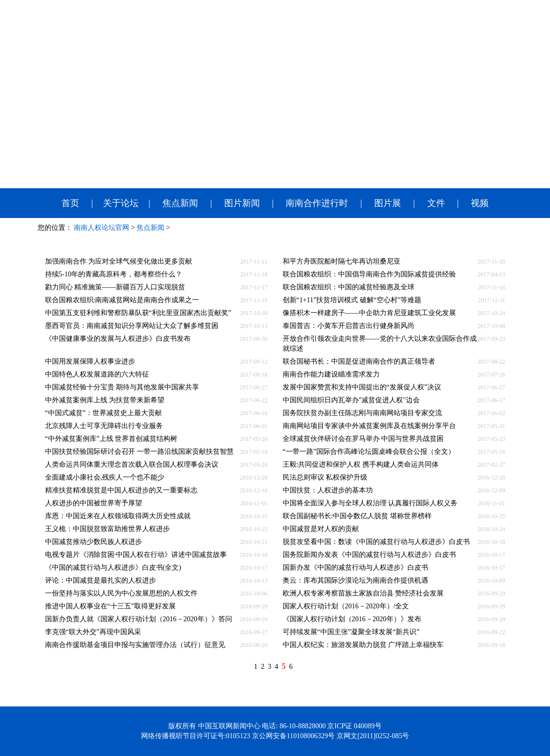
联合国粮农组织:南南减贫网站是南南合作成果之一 (122, 300)
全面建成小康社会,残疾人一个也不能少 (105, 477)
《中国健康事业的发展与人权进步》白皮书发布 (118, 339)
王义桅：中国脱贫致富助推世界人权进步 (107, 529)
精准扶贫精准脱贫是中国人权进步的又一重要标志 (121, 490)
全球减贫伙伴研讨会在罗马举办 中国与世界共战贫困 (363, 439)
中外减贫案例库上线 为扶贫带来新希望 (105, 400)
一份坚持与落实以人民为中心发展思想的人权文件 (121, 593)
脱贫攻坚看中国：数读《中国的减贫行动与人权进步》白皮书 (376, 542)
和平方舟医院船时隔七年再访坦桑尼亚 (342, 261)
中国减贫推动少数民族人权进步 (94, 542)
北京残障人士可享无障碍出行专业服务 (104, 426)
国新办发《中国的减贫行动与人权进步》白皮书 (355, 567)
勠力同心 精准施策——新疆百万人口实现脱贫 (115, 287)
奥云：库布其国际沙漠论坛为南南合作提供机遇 (355, 580)
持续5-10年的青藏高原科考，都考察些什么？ (114, 274)
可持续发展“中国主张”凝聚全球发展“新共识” (351, 632)
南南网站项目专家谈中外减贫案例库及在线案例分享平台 (369, 426)
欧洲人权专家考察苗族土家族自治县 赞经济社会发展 (363, 593)
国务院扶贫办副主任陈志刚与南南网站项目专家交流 (362, 413)
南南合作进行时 (317, 203)
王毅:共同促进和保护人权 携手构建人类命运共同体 (361, 464)
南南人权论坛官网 (101, 228)
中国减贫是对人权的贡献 (321, 529)
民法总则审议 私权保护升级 (325, 477)
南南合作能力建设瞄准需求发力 (331, 374)
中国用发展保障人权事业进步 (90, 361)
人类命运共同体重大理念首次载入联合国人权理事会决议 (132, 464)
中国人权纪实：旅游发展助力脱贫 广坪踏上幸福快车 (363, 645)
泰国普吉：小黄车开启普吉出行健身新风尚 (349, 326)
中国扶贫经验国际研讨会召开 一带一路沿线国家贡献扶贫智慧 (140, 452)
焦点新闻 (180, 203)
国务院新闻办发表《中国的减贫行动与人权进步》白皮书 (369, 555)
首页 (70, 203)
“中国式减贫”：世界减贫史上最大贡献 (103, 413)
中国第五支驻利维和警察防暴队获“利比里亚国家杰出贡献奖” (138, 313)
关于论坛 (121, 203)
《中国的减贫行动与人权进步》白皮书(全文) (113, 567)
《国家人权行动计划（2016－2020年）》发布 (352, 619)
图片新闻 (242, 203)
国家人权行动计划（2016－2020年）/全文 (346, 606)
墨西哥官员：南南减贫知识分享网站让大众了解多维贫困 (132, 326)
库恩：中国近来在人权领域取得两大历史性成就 (118, 516)
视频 (480, 203)
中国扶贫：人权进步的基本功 (328, 490)
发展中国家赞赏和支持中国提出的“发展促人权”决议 (362, 387)
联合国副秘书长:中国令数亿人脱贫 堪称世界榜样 (357, 516)
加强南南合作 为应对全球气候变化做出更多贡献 (119, 261)
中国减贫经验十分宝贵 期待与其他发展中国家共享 (122, 387)
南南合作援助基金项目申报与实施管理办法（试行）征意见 (135, 645)
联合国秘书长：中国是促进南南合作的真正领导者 (359, 361)
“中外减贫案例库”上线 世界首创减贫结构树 (111, 439)
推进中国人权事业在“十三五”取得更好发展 (110, 606)
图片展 (388, 203)
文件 (436, 203)
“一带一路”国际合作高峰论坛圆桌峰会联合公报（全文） (369, 452)
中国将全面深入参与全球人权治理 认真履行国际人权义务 (370, 503)
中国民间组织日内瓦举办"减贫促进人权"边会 (351, 400)
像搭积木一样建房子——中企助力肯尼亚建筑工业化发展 (369, 313)
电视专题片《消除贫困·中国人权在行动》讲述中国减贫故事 (136, 555)
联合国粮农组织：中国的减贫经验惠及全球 (349, 287)
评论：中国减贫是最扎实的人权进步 (100, 580)
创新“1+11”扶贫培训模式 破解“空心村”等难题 (352, 300)
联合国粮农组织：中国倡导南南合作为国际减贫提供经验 (369, 274)
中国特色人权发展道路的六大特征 (97, 374)
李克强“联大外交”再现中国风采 (93, 632)
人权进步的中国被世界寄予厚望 (94, 503)
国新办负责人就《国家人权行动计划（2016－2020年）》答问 (139, 619)
